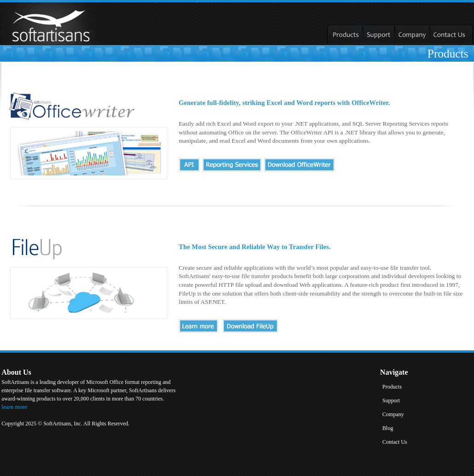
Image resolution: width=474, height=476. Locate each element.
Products (392, 387)
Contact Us (395, 442)
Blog (388, 428)
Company (393, 414)
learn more (14, 407)
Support (391, 401)
